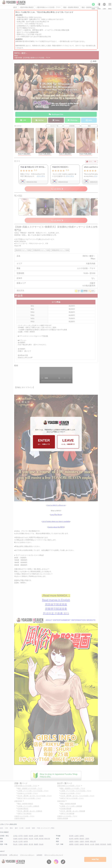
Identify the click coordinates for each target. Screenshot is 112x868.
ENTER (44, 442)
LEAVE (68, 442)
